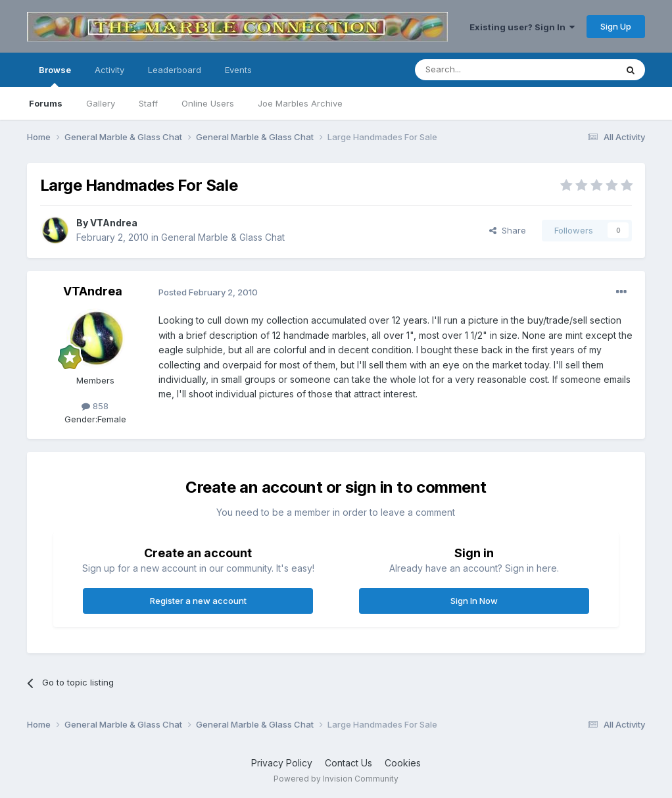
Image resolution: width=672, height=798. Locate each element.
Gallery (101, 103)
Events (238, 70)
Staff (148, 103)
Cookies (403, 763)
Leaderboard (175, 70)
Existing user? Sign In (522, 27)
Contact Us (348, 763)
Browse (55, 76)
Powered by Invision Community (336, 779)
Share (508, 230)
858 (95, 406)
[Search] (482, 70)
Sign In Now (474, 601)
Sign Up (616, 26)
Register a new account (198, 601)
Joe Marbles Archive (300, 103)
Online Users (208, 103)
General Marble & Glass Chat (223, 237)
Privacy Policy (282, 763)
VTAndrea (114, 223)
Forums (46, 103)
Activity (109, 70)
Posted (208, 292)
